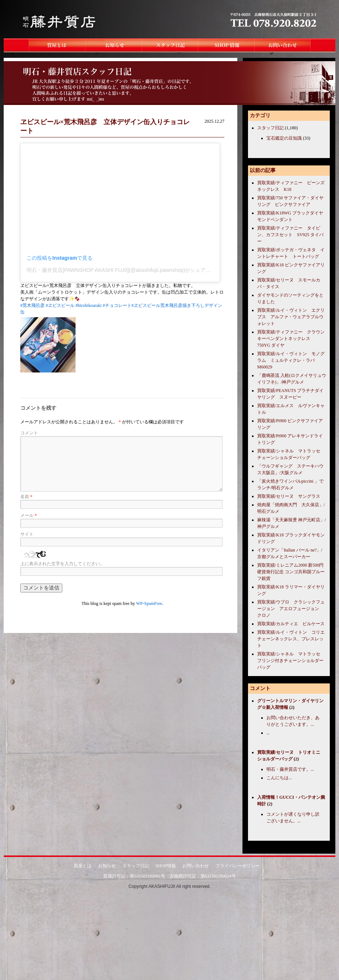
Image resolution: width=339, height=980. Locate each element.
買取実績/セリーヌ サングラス (289, 496)
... (268, 733)
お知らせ (107, 866)
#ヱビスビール (60, 305)
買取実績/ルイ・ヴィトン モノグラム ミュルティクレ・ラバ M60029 (291, 360)
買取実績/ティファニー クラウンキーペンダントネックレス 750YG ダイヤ (291, 339)
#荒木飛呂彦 (32, 305)
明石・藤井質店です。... (290, 769)
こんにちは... (279, 778)
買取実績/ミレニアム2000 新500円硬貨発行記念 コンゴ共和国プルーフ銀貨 (291, 572)
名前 (26, 497)
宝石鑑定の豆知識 (284, 138)
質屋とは (83, 866)
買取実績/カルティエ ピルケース (291, 624)
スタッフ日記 (270, 128)
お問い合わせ (196, 866)
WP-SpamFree (149, 603)
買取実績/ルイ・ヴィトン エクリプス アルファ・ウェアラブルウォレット (291, 317)
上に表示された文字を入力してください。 (62, 564)
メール (29, 515)
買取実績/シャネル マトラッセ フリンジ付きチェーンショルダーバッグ (291, 661)
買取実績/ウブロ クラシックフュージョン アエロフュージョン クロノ (291, 609)
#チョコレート (117, 305)
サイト (27, 534)
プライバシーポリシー (238, 866)
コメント (29, 433)
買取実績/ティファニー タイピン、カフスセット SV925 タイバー (290, 235)
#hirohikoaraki (89, 305)
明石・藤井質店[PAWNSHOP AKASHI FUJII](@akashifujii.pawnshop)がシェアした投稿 (126, 270)
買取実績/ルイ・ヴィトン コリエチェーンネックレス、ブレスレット (291, 639)
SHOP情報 (166, 866)
